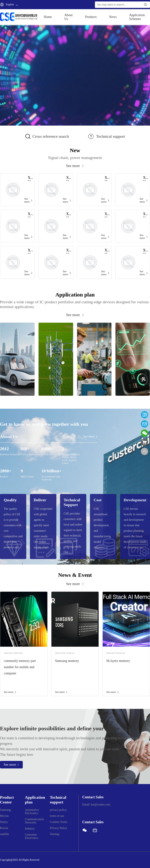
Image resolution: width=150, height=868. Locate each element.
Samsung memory (67, 661)
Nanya (4, 822)
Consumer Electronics (32, 836)
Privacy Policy (58, 828)
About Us (69, 17)
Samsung (5, 810)
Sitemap (55, 834)
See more (10, 692)
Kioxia (4, 828)
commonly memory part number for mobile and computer (20, 667)
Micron (4, 816)
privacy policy (58, 810)
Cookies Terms (59, 822)
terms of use (57, 816)
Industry (30, 828)
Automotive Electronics (32, 811)
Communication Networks (34, 821)
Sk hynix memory (118, 661)
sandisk (4, 834)
